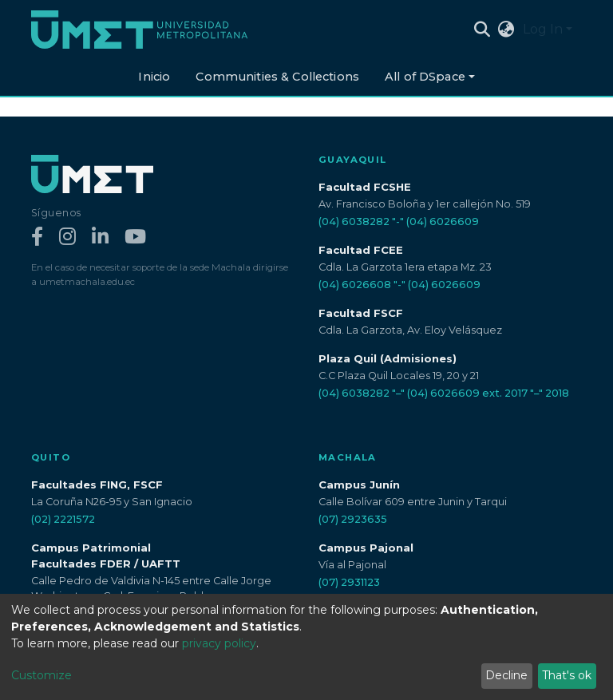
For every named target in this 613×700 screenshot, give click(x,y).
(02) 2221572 (63, 519)
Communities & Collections (277, 77)
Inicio (154, 77)
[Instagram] (67, 237)
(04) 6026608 (355, 285)
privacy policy (219, 643)
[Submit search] (482, 30)
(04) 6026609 (443, 221)
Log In (543, 29)
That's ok (567, 675)
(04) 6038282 (354, 221)
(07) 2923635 (353, 519)
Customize (42, 675)
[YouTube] (135, 237)
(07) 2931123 (349, 582)
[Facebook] (37, 237)
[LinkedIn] (100, 237)
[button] (506, 30)
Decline (506, 675)
